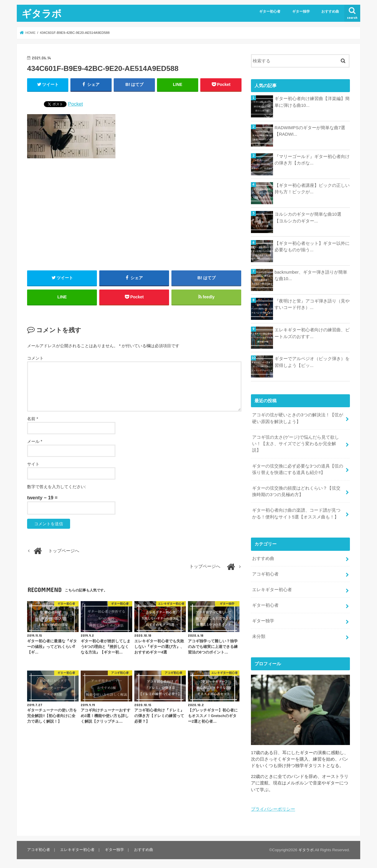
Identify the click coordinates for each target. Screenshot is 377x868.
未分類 (259, 636)
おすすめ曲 (330, 11)
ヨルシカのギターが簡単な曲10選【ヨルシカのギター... (308, 217)
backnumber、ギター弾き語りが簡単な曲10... (311, 275)
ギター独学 (301, 11)
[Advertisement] (134, 214)
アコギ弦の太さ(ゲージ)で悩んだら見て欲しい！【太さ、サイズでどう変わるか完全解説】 (296, 443)
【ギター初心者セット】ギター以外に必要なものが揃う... (312, 247)
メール (35, 442)
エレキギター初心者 (272, 589)
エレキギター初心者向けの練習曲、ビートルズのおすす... (312, 333)
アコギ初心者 (265, 573)
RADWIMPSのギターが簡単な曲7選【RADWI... (310, 131)
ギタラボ (42, 13)
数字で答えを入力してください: (57, 487)
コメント (35, 358)
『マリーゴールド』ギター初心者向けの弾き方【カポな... (312, 160)
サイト (33, 464)
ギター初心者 (270, 11)
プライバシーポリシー (273, 809)
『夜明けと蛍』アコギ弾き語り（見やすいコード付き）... (312, 304)
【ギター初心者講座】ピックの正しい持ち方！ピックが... (312, 189)
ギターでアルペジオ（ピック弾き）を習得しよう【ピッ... (312, 362)
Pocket (75, 104)
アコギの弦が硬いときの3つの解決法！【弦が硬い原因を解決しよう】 (297, 418)
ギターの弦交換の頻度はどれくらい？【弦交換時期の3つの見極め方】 (296, 491)
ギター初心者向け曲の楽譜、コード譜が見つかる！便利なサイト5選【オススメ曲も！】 (296, 513)
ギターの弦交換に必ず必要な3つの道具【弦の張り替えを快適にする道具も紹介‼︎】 (297, 469)
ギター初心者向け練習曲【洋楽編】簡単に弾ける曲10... (312, 102)
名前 (33, 419)
